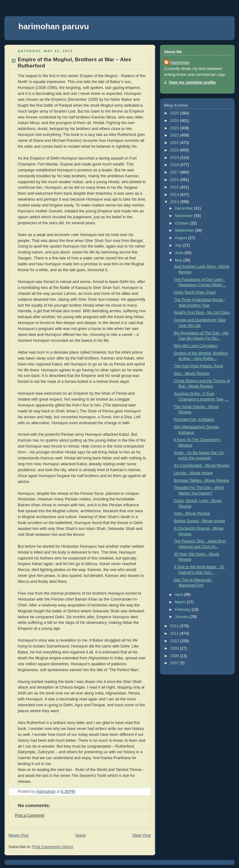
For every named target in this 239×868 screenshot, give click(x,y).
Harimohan (180, 63)
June (180, 253)
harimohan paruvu (54, 26)
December (185, 208)
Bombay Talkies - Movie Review (202, 480)
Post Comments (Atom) (53, 847)
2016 (175, 180)
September (185, 230)
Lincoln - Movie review (193, 473)
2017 (175, 172)
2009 (175, 648)
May (179, 260)
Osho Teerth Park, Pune (195, 292)
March (181, 602)
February (183, 610)
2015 (175, 187)
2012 (175, 626)
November (185, 216)
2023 (175, 128)
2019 (175, 158)
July (179, 245)
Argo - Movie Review (192, 513)
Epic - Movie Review (192, 374)
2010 (175, 641)
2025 (175, 113)
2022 (175, 135)
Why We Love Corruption (196, 346)
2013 (175, 202)
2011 (175, 634)
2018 (175, 165)
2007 (175, 663)
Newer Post (19, 835)
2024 (175, 121)
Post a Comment (30, 815)
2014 (175, 195)
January (182, 617)
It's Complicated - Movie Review (202, 466)
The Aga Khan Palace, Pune (199, 366)
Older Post (142, 835)
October (182, 223)
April (179, 595)
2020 (175, 150)
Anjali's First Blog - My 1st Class (202, 313)
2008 (175, 656)
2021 (175, 143)
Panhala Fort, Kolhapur (194, 420)
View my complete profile (192, 82)
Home (81, 835)
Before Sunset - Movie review (200, 521)
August (182, 238)
